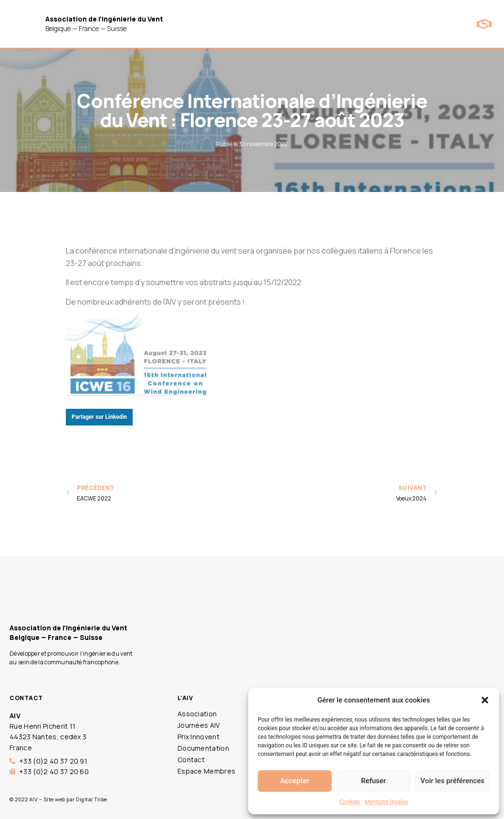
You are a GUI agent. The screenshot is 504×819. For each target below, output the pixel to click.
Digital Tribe (92, 799)
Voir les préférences (452, 781)
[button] (485, 700)
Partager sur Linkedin (99, 417)
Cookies (350, 802)
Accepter (294, 781)
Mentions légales (386, 802)
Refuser (373, 781)
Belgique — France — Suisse (104, 24)
